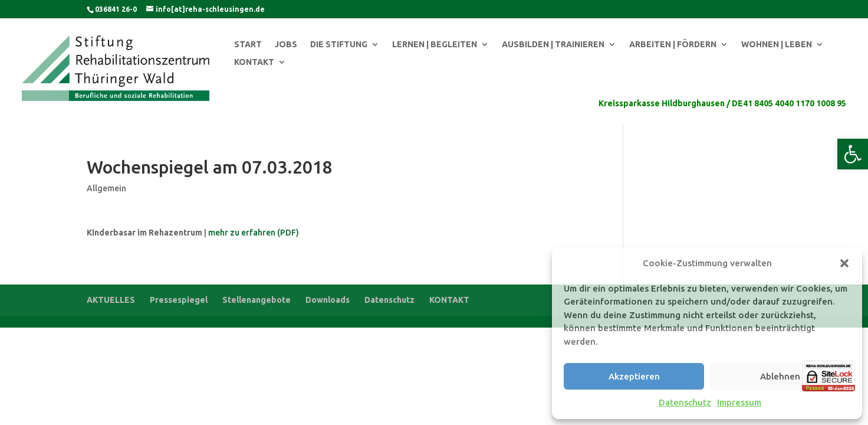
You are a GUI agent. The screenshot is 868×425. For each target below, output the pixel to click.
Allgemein (106, 188)
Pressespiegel (179, 300)
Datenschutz (685, 402)
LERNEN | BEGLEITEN (435, 45)
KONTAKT (254, 62)
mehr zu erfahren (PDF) (254, 233)
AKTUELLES (111, 300)
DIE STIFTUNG (339, 45)
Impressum (739, 402)
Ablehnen (780, 376)
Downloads (328, 300)
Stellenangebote (257, 300)
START (248, 45)
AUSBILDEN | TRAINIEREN (553, 45)
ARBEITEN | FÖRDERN (673, 45)
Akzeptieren (634, 376)
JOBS (286, 45)
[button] (853, 154)
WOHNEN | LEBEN (777, 45)
